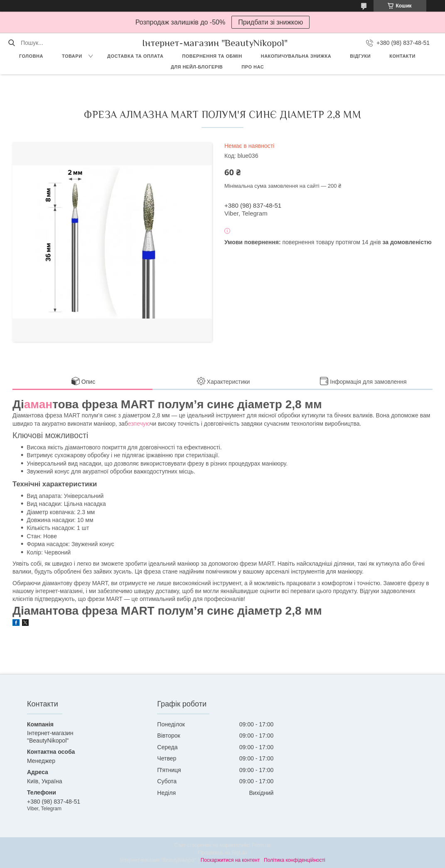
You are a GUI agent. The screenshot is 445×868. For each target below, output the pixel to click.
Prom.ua (261, 845)
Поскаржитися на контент (230, 860)
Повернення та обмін (212, 56)
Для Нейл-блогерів (197, 67)
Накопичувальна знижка (296, 56)
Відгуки (360, 56)
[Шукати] (11, 43)
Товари (72, 56)
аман (38, 404)
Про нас (253, 67)
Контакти (402, 56)
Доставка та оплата (135, 56)
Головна (31, 56)
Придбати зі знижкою (270, 22)
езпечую (139, 424)
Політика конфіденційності (295, 860)
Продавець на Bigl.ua (222, 853)
